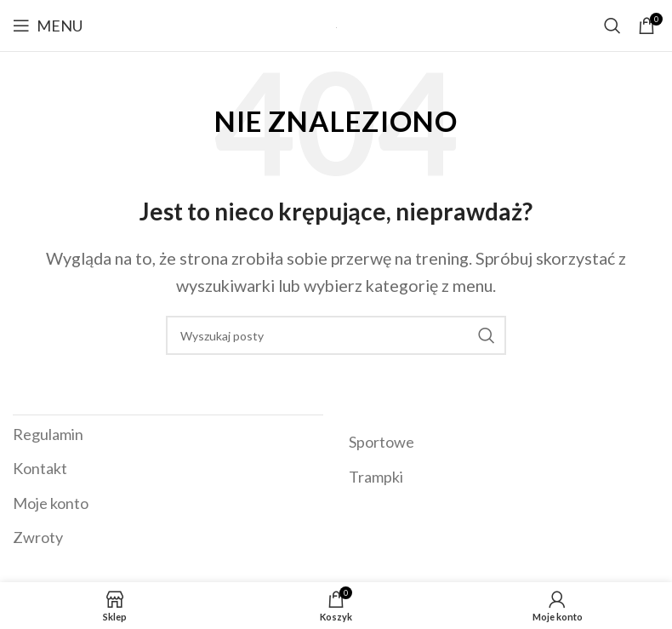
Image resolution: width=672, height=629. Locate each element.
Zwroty (38, 537)
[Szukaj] (612, 26)
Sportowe (382, 442)
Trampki (376, 477)
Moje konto (51, 503)
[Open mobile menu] (48, 26)
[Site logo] (336, 26)
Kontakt (40, 468)
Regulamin (48, 434)
